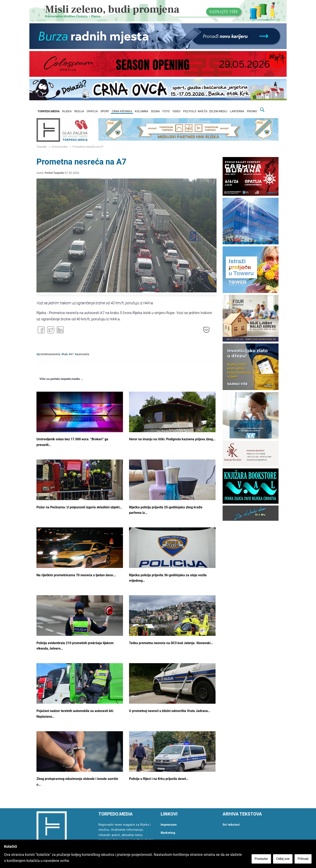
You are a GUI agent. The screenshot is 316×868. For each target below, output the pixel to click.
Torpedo (42, 147)
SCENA (155, 111)
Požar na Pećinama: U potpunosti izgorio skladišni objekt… (79, 507)
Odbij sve (283, 859)
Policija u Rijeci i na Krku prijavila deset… (159, 779)
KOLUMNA (141, 111)
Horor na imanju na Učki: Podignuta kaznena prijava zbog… (172, 439)
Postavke (262, 859)
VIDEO (176, 111)
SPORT (105, 111)
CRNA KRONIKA (122, 111)
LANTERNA (237, 111)
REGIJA (79, 111)
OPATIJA (92, 111)
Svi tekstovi (231, 825)
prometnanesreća (49, 354)
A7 (72, 354)
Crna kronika (60, 147)
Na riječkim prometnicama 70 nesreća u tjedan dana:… (76, 575)
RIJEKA (67, 111)
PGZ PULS (190, 111)
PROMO (252, 111)
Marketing (168, 833)
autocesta (83, 354)
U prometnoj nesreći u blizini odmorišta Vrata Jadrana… (170, 711)
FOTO (166, 111)
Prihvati (304, 859)
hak (65, 354)
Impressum (169, 825)
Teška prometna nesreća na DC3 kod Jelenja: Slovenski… (171, 643)
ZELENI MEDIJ (218, 111)
